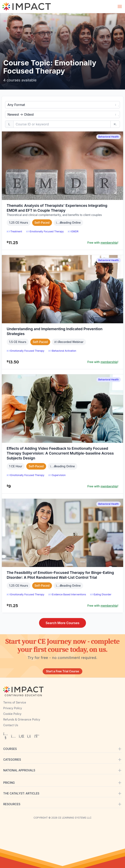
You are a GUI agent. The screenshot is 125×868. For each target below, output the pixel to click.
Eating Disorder (101, 594)
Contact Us (11, 725)
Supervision (57, 475)
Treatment (14, 231)
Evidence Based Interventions (67, 594)
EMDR (73, 231)
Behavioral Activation (62, 351)
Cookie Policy (12, 714)
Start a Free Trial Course (62, 671)
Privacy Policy (13, 708)
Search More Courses (62, 623)
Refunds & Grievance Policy (22, 719)
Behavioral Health (109, 137)
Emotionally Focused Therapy (45, 231)
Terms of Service (15, 702)
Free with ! (103, 243)
